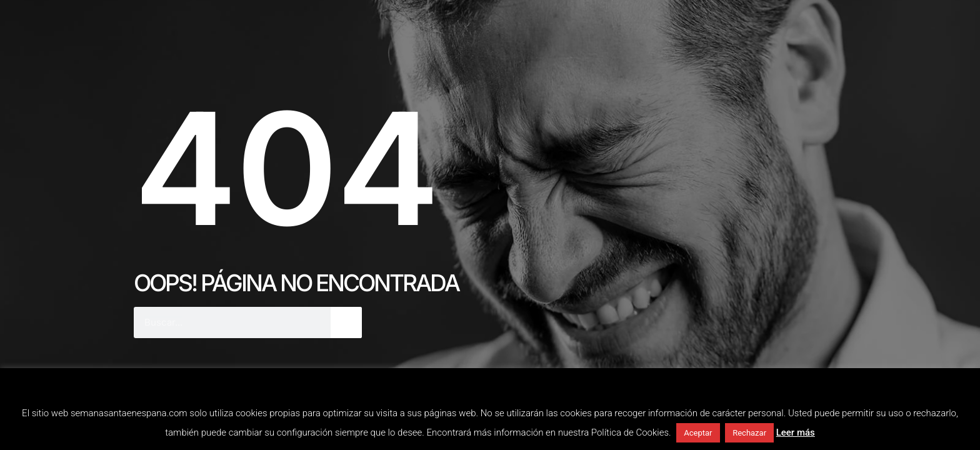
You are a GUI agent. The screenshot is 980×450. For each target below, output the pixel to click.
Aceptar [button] (698, 433)
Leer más (796, 432)
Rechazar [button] (749, 433)
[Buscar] (346, 322)
